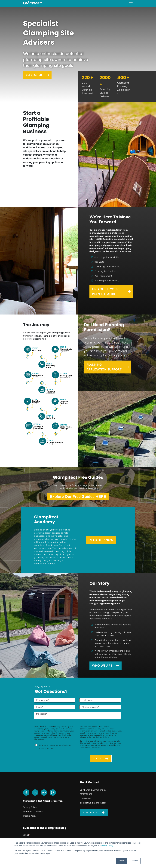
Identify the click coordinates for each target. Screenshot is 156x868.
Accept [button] (121, 861)
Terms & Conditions (33, 811)
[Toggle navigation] (131, 4)
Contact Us (90, 813)
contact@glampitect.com (93, 803)
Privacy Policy (107, 846)
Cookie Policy (30, 816)
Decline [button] (135, 861)
